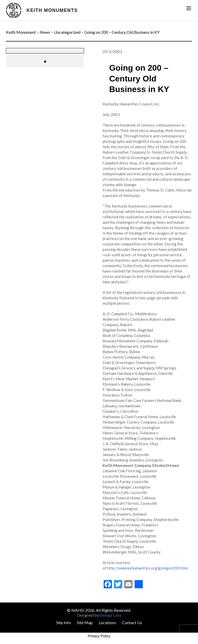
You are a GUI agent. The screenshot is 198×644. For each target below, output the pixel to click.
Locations (107, 622)
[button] (45, 62)
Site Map (85, 622)
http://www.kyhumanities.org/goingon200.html (148, 568)
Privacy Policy (99, 636)
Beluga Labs (111, 615)
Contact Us (132, 622)
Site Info (64, 622)
